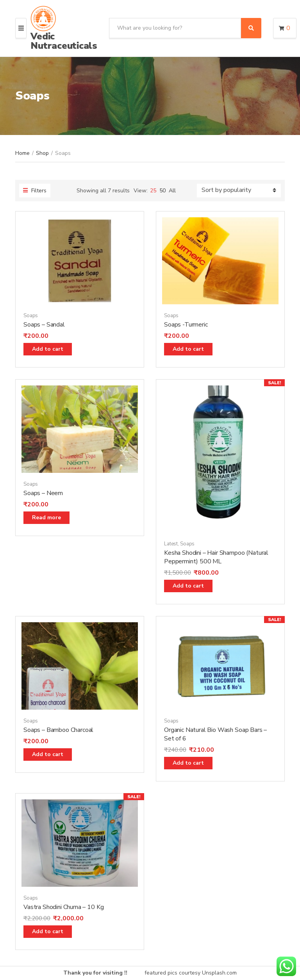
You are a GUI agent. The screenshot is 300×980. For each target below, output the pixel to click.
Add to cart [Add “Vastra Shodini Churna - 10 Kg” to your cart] (48, 931)
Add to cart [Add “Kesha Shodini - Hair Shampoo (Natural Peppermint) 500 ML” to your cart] (188, 586)
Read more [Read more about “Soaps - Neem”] (46, 518)
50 (162, 191)
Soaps (31, 316)
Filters (35, 191)
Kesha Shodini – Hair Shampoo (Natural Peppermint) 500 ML (216, 557)
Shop (42, 153)
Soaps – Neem (43, 493)
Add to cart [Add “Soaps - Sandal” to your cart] (48, 349)
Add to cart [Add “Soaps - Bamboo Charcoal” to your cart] (48, 754)
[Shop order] (239, 191)
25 (153, 191)
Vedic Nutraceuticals (64, 41)
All (172, 191)
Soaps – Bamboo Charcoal (58, 730)
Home (22, 153)
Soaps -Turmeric (186, 325)
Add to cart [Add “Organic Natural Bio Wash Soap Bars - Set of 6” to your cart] (188, 763)
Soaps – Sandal (44, 325)
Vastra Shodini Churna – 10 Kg (63, 907)
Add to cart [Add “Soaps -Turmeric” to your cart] (188, 349)
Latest (171, 544)
